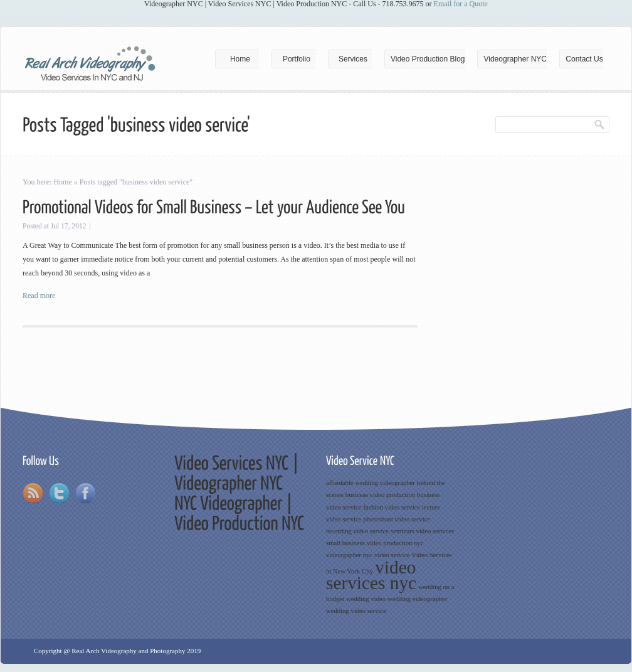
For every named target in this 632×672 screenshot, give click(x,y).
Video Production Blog (428, 59)
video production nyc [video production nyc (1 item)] (395, 543)
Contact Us (584, 59)
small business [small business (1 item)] (345, 543)
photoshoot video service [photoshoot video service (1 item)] (397, 519)
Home (240, 59)
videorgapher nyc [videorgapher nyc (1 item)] (349, 555)
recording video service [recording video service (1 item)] (357, 531)
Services (353, 59)
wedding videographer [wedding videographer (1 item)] (418, 599)
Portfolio (297, 59)
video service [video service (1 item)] (392, 555)
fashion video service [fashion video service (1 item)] (392, 507)
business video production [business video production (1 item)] (380, 495)
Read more (39, 296)
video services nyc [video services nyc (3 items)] (371, 575)
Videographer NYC (515, 59)
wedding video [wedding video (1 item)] (366, 599)
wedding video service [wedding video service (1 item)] (356, 611)
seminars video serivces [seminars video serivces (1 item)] (422, 531)
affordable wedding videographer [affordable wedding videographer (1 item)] (371, 483)
